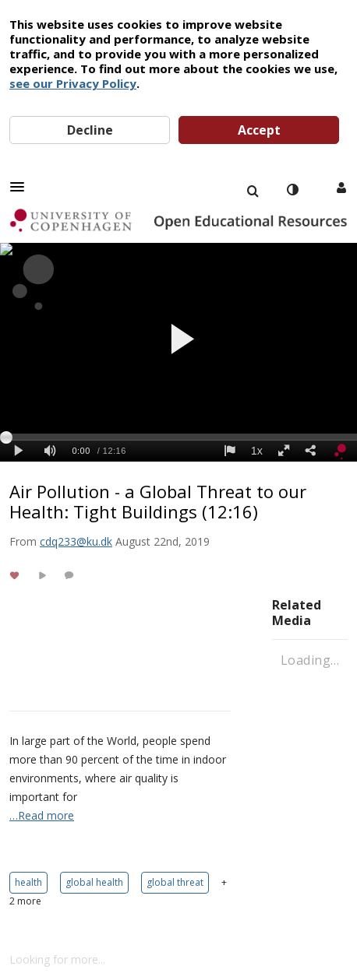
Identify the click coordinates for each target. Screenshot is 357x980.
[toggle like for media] (17, 575)
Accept (259, 130)
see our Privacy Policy (73, 83)
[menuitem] (253, 190)
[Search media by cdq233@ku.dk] (76, 541)
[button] (22, 187)
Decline (90, 130)
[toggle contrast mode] (292, 190)
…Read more (42, 815)
